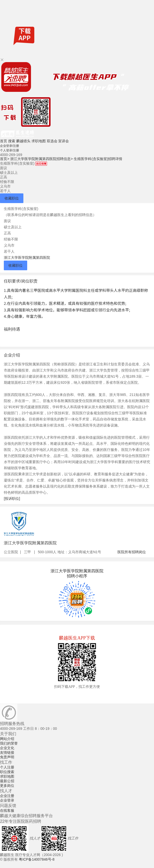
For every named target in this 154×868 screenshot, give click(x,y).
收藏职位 (12, 198)
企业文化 (7, 748)
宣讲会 (64, 141)
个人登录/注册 (10, 150)
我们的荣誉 (9, 743)
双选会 (52, 141)
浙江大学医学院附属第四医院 (27, 258)
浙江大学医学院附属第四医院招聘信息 (41, 159)
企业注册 (7, 796)
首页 (4, 141)
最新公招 (7, 781)
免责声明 (7, 757)
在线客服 (7, 810)
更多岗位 (7, 786)
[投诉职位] (12, 499)
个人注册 (7, 767)
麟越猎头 (23, 141)
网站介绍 (7, 739)
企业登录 (7, 800)
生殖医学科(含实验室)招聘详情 (98, 159)
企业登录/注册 (10, 146)
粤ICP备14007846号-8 (37, 859)
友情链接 (7, 752)
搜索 (12, 141)
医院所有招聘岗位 (132, 552)
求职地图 (39, 141)
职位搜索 (7, 772)
